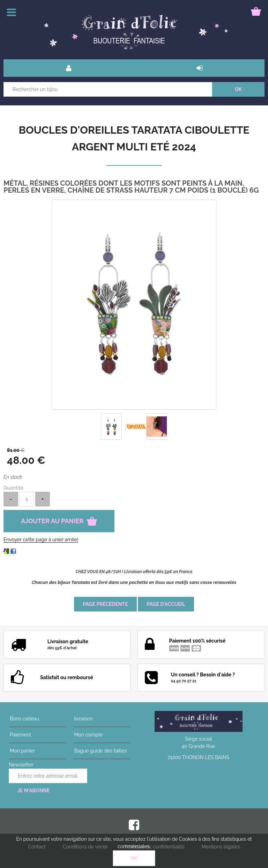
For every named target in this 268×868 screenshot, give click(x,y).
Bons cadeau (23, 719)
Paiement (19, 735)
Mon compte (88, 735)
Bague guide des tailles (100, 751)
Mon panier (21, 751)
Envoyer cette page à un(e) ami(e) (41, 540)
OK (134, 858)
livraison (83, 719)
